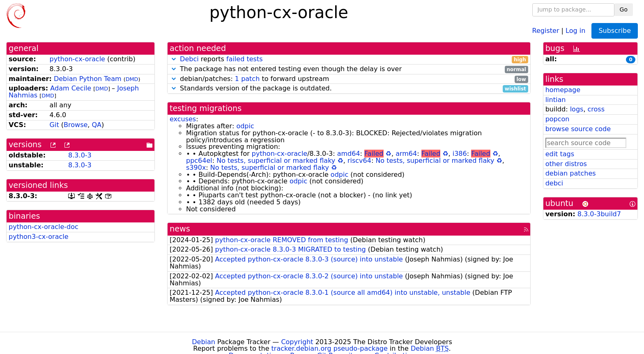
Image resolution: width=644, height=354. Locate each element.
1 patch (247, 79)
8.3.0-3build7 (599, 214)
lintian (556, 100)
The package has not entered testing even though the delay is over (349, 69)
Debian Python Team (88, 79)
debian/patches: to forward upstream (349, 79)
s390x (196, 168)
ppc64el (199, 161)
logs (577, 109)
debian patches (571, 173)
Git (54, 125)
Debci (189, 59)
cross (596, 109)
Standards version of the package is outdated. (349, 89)
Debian (204, 342)
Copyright (297, 342)
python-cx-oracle (77, 59)
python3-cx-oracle (39, 237)
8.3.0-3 (80, 155)
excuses (183, 119)
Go (624, 9)
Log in (575, 30)
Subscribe (615, 31)
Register (546, 30)
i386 (460, 154)
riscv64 (359, 161)
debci (554, 183)
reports (349, 59)
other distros (566, 164)
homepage (563, 90)
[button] (174, 59)
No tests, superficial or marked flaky (276, 161)
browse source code (578, 129)
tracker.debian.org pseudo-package (330, 348)
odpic (245, 126)
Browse (76, 125)
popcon (558, 119)
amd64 (349, 154)
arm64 (406, 154)
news (180, 229)
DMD (132, 79)
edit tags (560, 154)
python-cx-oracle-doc (44, 227)
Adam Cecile (71, 88)
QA (97, 125)
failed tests (244, 59)
